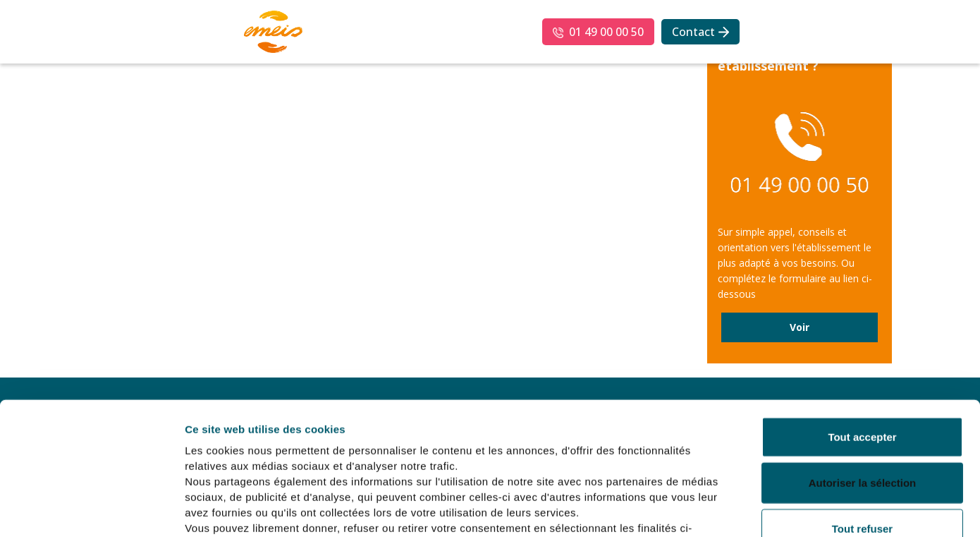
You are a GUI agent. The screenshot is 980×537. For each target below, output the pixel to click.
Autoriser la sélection (863, 377)
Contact (693, 32)
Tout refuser (862, 422)
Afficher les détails (777, 509)
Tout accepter (862, 331)
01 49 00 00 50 (606, 32)
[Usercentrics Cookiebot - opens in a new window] (91, 509)
